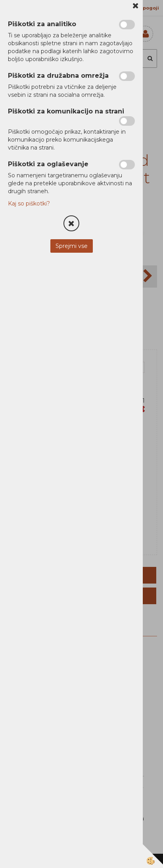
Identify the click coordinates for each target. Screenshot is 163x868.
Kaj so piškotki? (29, 204)
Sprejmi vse (72, 246)
